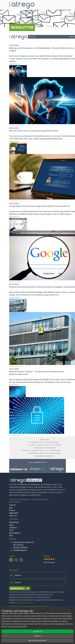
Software (13, 528)
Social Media (15, 533)
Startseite (13, 499)
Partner (13, 505)
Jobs (11, 508)
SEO (11, 535)
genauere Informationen (37, 640)
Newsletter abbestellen (44, 456)
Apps (11, 525)
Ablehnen (37, 636)
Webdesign (14, 522)
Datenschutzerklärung (24, 602)
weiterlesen (14, 64)
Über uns (13, 516)
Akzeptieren (37, 631)
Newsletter (25, 499)
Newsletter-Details (40, 499)
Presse (12, 510)
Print (11, 530)
